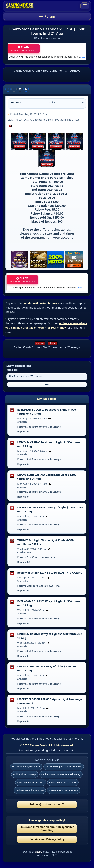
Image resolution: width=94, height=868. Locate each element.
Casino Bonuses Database (63, 782)
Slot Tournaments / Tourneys (61, 71)
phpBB (39, 852)
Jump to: (12, 370)
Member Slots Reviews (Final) (44, 586)
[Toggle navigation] (85, 6)
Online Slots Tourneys (25, 774)
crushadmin (24, 552)
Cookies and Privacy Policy (47, 839)
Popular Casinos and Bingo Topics (32, 739)
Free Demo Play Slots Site (31, 782)
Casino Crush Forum (27, 71)
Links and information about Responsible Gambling (47, 828)
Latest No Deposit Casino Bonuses (64, 766)
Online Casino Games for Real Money (61, 774)
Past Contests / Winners (41, 557)
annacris (22, 422)
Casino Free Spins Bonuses (30, 790)
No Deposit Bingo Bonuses (26, 766)
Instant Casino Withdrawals (64, 790)
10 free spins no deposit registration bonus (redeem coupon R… (47, 288)
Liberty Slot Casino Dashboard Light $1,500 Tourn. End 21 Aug (47, 31)
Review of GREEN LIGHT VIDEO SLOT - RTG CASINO (50, 573)
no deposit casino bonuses (42, 303)
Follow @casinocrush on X (47, 804)
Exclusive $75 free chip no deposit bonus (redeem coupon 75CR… (47, 57)
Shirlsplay (23, 581)
